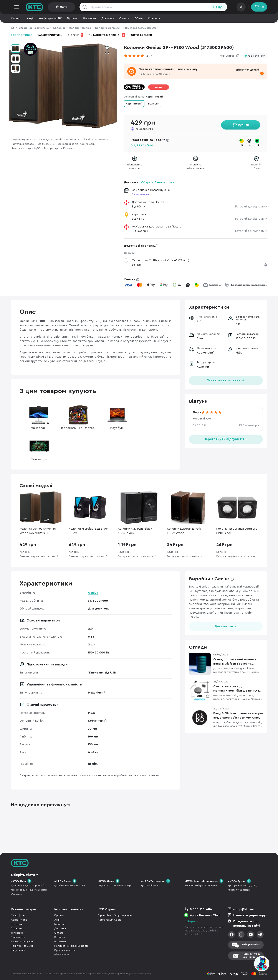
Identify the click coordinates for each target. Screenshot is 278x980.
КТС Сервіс (107, 909)
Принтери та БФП (22, 946)
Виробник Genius (209, 579)
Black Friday (61, 955)
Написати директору (250, 915)
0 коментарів (251, 425)
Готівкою (215, 285)
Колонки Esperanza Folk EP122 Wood (184, 531)
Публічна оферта (65, 950)
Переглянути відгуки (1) (226, 439)
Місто (64, 7)
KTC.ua (35, 7)
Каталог (16, 18)
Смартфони (18, 915)
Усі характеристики (226, 380)
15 (242, 145)
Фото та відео (141, 35)
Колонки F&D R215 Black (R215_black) (135, 531)
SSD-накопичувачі (22, 941)
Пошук (218, 7)
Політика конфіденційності (71, 946)
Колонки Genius (80, 28)
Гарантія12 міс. (256, 166)
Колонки (59, 28)
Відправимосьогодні (135, 166)
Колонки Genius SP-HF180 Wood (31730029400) (38, 531)
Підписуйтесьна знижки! (251, 956)
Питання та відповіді (107, 35)
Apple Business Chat (205, 915)
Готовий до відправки (251, 207)
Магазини (89, 18)
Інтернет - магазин (69, 909)
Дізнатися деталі (247, 70)
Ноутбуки (117, 417)
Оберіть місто (23, 875)
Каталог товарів (23, 909)
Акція (159, 87)
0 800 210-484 (201, 909)
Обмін (139, 18)
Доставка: (149, 182)
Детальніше (224, 626)
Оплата (124, 18)
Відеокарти (18, 937)
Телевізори (39, 449)
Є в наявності (257, 56)
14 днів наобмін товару (196, 166)
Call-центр (192, 921)
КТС (13, 28)
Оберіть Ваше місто (156, 182)
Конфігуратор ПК (50, 18)
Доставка (108, 18)
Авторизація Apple (110, 920)
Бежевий (154, 104)
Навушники (18, 950)
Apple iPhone (19, 920)
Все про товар (22, 35)
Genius (93, 593)
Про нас (72, 18)
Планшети (17, 928)
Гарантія (59, 924)
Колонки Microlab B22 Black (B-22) (89, 531)
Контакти (154, 18)
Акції (30, 18)
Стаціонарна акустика (34, 28)
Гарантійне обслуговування (115, 915)
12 (258, 145)
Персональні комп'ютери (78, 417)
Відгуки (76, 35)
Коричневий (134, 104)
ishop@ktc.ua (243, 909)
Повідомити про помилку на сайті (247, 924)
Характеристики (50, 35)
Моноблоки (39, 417)
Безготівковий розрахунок (249, 285)
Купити (244, 125)
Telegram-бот (251, 945)
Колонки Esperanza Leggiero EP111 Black (237, 531)
